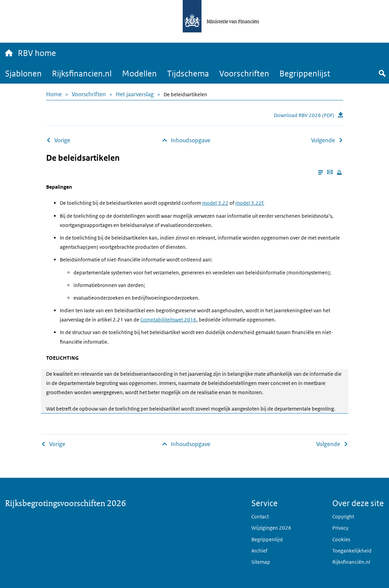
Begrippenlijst (305, 73)
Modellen (139, 73)
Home (54, 94)
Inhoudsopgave (191, 140)
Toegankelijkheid (352, 551)
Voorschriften (244, 73)
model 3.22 (215, 203)
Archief (259, 551)
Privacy (340, 528)
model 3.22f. (250, 203)
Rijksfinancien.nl (82, 73)
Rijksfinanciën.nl (351, 562)
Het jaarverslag (135, 94)
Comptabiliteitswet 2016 (168, 320)
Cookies (341, 539)
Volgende (323, 140)
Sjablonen (23, 73)
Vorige (62, 140)
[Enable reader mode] (321, 173)
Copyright (343, 517)
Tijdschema (188, 73)
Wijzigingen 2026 (271, 528)
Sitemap (261, 562)
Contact (260, 517)
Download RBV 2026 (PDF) (304, 115)
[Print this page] (339, 173)
